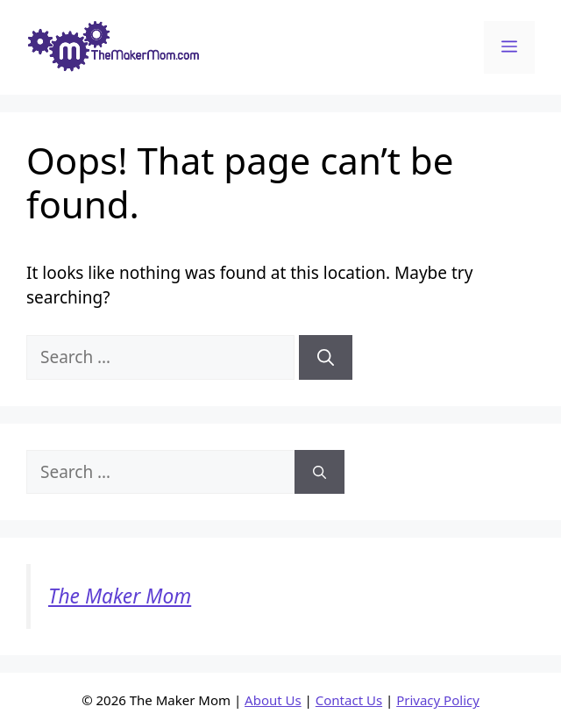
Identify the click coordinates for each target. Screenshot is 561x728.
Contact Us (349, 700)
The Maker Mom (120, 596)
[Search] (326, 357)
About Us (273, 700)
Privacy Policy (438, 700)
